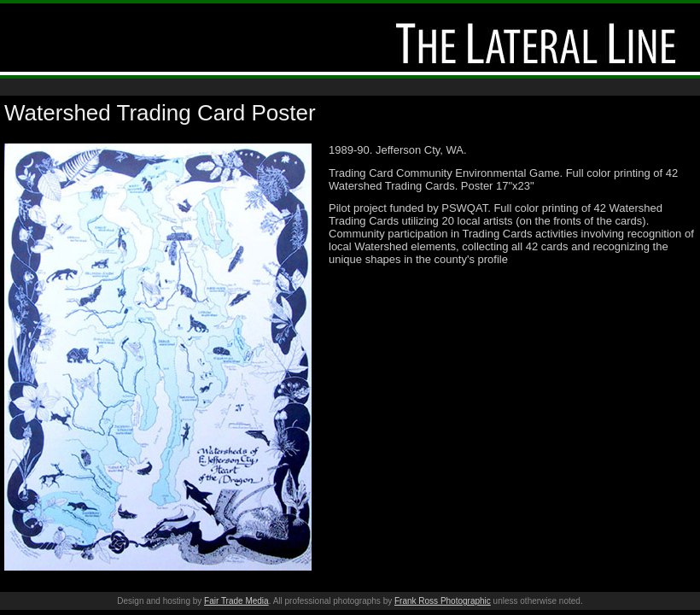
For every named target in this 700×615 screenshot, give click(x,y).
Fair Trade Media (236, 601)
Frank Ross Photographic (443, 601)
